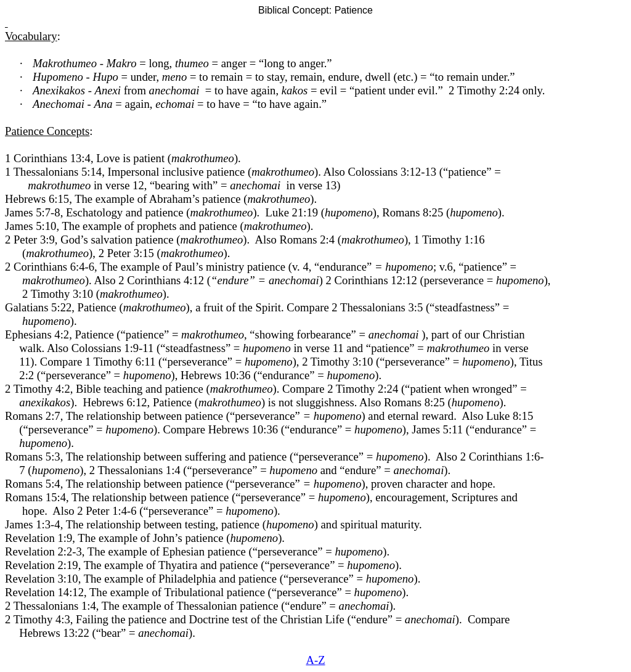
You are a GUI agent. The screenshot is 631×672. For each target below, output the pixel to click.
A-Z (315, 660)
